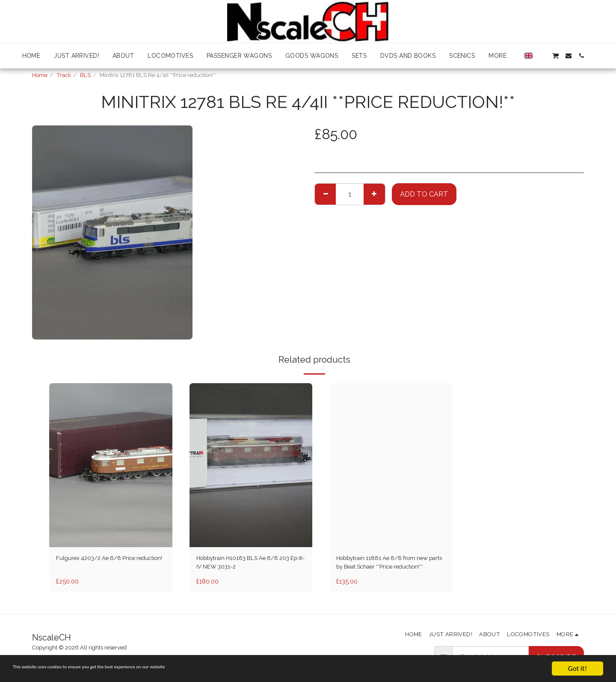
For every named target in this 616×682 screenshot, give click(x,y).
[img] (111, 465)
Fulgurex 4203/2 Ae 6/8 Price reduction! (103, 564)
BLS (85, 75)
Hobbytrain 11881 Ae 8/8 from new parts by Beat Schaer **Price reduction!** (388, 565)
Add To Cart (424, 194)
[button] (542, 56)
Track (64, 75)
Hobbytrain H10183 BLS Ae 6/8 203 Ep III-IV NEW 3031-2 (247, 564)
